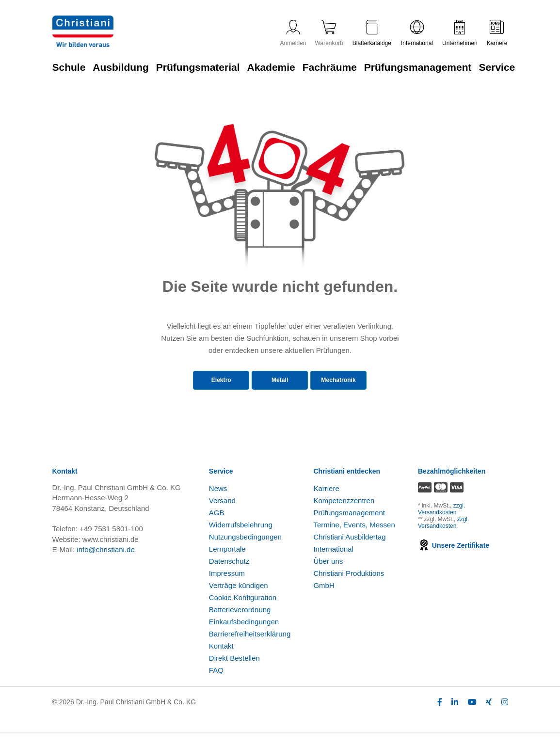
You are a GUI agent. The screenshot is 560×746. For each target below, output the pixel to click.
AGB (217, 525)
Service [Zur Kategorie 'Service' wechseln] (497, 67)
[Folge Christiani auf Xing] (489, 715)
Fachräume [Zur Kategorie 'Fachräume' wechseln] (330, 67)
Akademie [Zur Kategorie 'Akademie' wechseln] (271, 67)
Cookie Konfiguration (243, 610)
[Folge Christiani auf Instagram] (505, 715)
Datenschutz (229, 574)
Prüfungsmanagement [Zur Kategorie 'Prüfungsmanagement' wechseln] (418, 67)
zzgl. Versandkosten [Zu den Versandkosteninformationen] (441, 522)
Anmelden (293, 33)
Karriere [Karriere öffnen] (326, 501)
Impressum (227, 586)
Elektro (209, 382)
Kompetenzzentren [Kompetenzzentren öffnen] (344, 513)
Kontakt (221, 659)
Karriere (497, 33)
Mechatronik (341, 382)
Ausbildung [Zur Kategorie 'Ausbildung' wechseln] (120, 67)
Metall (274, 382)
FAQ (216, 683)
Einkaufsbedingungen (244, 634)
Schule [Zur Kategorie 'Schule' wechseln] (69, 67)
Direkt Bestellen (234, 671)
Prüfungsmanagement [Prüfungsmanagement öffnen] (349, 525)
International (417, 33)
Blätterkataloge (372, 33)
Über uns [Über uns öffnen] (328, 574)
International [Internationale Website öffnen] (333, 562)
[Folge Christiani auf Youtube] (472, 715)
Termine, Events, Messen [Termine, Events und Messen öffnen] (354, 537)
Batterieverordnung (240, 622)
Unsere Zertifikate (454, 558)
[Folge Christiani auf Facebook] (440, 715)
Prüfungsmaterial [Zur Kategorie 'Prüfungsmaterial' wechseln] (198, 67)
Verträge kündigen (239, 598)
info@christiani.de (105, 563)
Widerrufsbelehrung (241, 537)
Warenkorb (329, 33)
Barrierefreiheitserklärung (250, 646)
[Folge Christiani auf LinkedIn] (455, 715)
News (218, 501)
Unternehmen (460, 33)
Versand (222, 513)
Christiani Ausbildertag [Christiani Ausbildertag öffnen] (349, 549)
